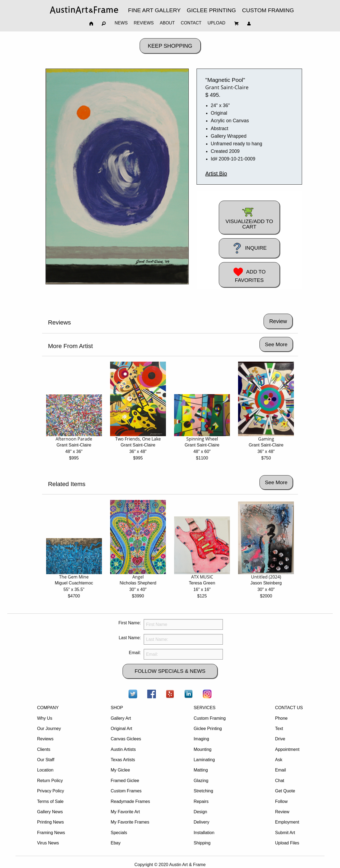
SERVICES (205, 708)
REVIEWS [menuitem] (144, 23)
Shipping (202, 843)
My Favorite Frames (130, 822)
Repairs (201, 801)
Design (200, 812)
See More (276, 344)
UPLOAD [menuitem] (216, 23)
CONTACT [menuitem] (191, 23)
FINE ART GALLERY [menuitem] (154, 10)
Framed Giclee (125, 781)
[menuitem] (84, 10)
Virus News (48, 843)
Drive (280, 739)
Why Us (45, 718)
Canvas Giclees (126, 739)
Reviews (45, 739)
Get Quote (285, 791)
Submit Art (285, 833)
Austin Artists (123, 749)
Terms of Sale (50, 801)
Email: (135, 653)
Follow (281, 801)
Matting (201, 770)
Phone (281, 718)
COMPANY (48, 708)
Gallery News (50, 812)
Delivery (201, 822)
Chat (280, 781)
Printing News (51, 822)
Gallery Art (121, 718)
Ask (279, 760)
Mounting (203, 749)
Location (45, 770)
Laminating (204, 760)
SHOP (117, 708)
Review (282, 812)
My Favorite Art (125, 812)
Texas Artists (123, 760)
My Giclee (120, 770)
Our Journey (49, 729)
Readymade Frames (130, 801)
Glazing (201, 781)
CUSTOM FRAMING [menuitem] (268, 10)
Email (280, 770)
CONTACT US (289, 708)
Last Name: (130, 638)
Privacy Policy (51, 791)
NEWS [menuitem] (121, 23)
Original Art (121, 729)
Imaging (201, 739)
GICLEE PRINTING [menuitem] (211, 10)
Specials (119, 833)
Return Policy (50, 781)
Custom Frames (126, 791)
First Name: (130, 623)
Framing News (51, 833)
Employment (287, 822)
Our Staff (46, 760)
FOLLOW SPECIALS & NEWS (170, 671)
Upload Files (287, 843)
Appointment (287, 749)
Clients (44, 749)
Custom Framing (210, 718)
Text (279, 729)
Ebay (116, 843)
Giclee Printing (208, 729)
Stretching (203, 791)
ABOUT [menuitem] (167, 23)
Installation (204, 833)
